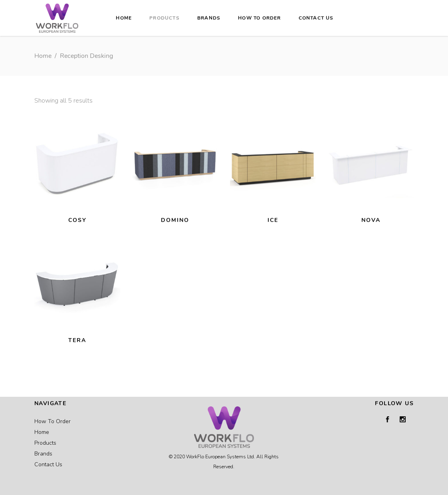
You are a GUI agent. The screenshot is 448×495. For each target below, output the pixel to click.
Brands (43, 454)
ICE (273, 220)
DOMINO (175, 220)
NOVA (371, 220)
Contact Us (48, 464)
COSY (77, 220)
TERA (77, 340)
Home (43, 56)
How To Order (53, 421)
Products (45, 443)
